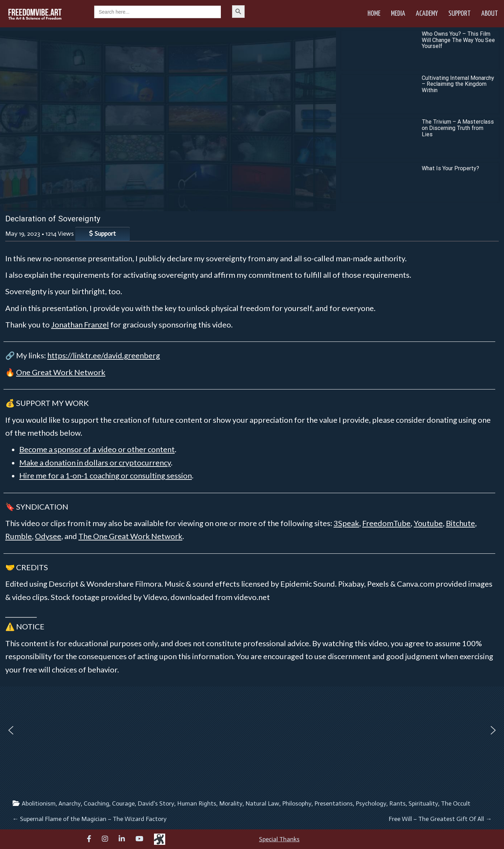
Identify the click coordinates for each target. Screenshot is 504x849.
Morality (231, 803)
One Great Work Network (61, 372)
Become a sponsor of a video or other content (97, 449)
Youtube (428, 523)
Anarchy (70, 803)
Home (374, 14)
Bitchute (460, 523)
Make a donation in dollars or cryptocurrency (95, 463)
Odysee (48, 536)
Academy (427, 14)
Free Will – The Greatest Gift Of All (440, 819)
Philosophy (297, 803)
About (490, 14)
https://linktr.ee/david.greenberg (104, 355)
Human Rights (197, 803)
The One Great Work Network (130, 536)
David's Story (156, 803)
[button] (11, 730)
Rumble (19, 536)
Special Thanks (279, 839)
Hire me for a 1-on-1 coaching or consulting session (106, 475)
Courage (123, 803)
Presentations (334, 803)
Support (460, 14)
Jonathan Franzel (80, 325)
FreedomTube (386, 523)
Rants (397, 803)
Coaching (96, 803)
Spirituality (423, 803)
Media (398, 14)
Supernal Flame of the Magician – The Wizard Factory (89, 819)
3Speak (346, 523)
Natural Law (262, 803)
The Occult (456, 803)
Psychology (371, 803)
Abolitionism (39, 803)
